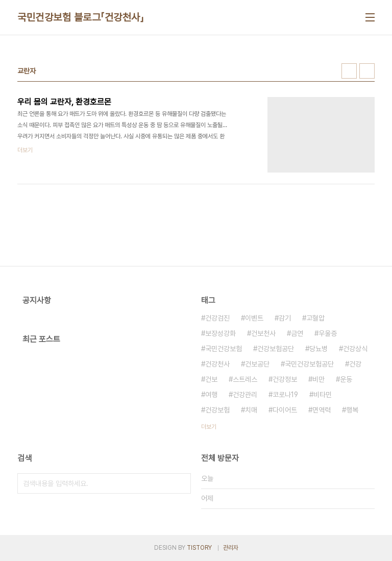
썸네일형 (349, 71)
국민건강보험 (224, 349)
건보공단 (257, 364)
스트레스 (245, 379)
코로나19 (285, 395)
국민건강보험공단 (309, 364)
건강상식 (355, 349)
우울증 (328, 333)
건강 (355, 364)
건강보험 (217, 410)
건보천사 (263, 333)
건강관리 (245, 395)
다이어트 (285, 410)
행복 (352, 410)
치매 (251, 410)
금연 (297, 333)
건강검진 (217, 318)
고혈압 (315, 318)
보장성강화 (220, 333)
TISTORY (199, 548)
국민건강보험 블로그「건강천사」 (81, 17)
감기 (285, 318)
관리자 (231, 548)
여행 (211, 395)
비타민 (323, 395)
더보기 (209, 427)
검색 (181, 483)
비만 (318, 379)
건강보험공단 (276, 349)
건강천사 (217, 364)
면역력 (322, 410)
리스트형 (367, 71)
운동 (346, 379)
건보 (211, 379)
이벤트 (254, 318)
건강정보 (285, 379)
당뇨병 (318, 349)
